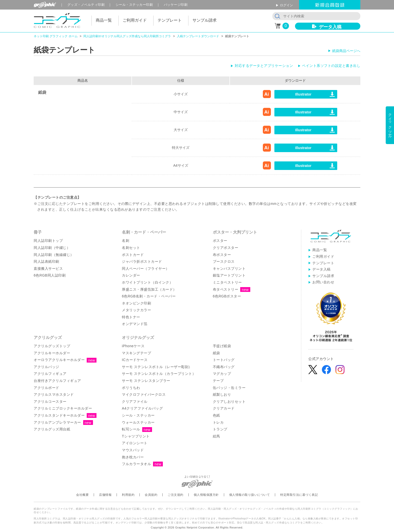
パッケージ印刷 (176, 5)
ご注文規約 (176, 495)
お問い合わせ (323, 282)
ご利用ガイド (323, 256)
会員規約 (151, 495)
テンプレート (323, 263)
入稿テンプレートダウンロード (198, 36)
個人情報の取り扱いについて (250, 495)
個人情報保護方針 (206, 495)
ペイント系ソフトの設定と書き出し (331, 66)
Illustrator (303, 94)
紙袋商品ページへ (346, 51)
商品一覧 (320, 250)
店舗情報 (105, 495)
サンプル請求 (323, 276)
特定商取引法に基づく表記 (299, 495)
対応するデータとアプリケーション (264, 66)
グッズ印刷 (86, 5)
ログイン (286, 5)
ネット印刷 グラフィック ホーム (56, 36)
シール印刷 (134, 5)
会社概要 (82, 495)
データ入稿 (330, 27)
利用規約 (128, 495)
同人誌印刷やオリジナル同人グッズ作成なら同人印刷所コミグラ (127, 36)
